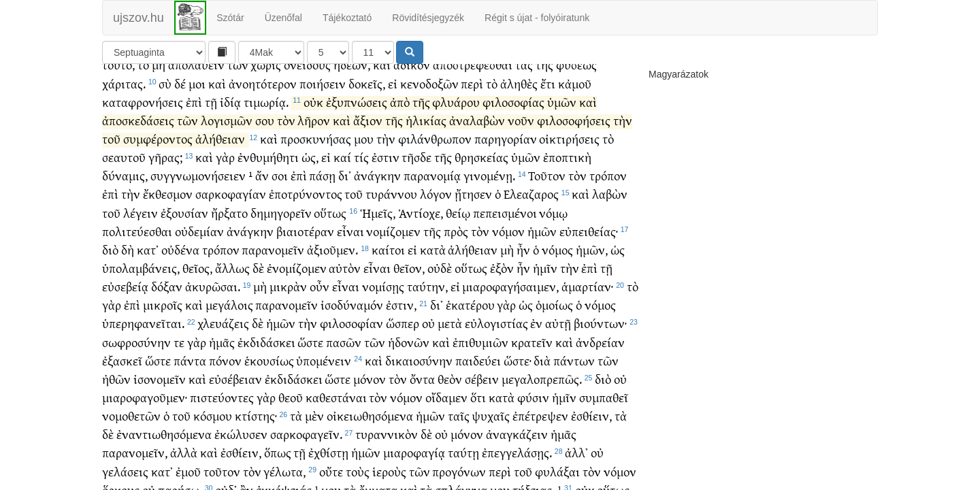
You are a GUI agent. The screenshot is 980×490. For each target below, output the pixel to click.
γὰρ (225, 170)
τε (179, 355)
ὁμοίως (554, 317)
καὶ (382, 77)
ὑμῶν (562, 115)
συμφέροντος (158, 151)
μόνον (370, 392)
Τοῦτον (547, 188)
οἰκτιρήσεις (569, 151)
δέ (180, 96)
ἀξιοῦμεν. (332, 262)
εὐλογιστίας (496, 336)
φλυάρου (456, 115)
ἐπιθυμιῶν (480, 355)
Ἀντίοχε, (421, 226)
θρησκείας (481, 170)
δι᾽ (345, 188)
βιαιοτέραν (305, 244)
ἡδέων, (352, 77)
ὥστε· (518, 373)
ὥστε (310, 355)
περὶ (472, 96)
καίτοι (388, 262)
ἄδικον (412, 77)
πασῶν (344, 355)
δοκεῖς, (367, 96)
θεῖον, (409, 281)
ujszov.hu (138, 18)
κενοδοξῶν (429, 96)
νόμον (508, 244)
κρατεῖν (532, 355)
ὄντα (422, 392)
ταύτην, (427, 299)
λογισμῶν (227, 133)
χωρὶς (266, 77)
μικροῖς (163, 317)
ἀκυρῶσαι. (213, 299)
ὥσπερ (403, 336)
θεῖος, (197, 281)
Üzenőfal (283, 18)
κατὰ (433, 262)
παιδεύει (478, 373)
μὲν (314, 428)
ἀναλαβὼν (477, 133)
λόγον (436, 207)
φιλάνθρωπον (435, 151)
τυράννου (391, 207)
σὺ (165, 96)
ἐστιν (386, 170)
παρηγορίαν (506, 151)
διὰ (542, 373)
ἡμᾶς (222, 355)
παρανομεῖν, (135, 465)
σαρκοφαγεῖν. (306, 447)
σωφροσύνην (136, 355)
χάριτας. (124, 96)
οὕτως (330, 226)
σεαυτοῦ (124, 170)
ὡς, (310, 170)
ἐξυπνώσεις (357, 115)
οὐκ (313, 115)
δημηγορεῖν (281, 226)
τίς (361, 170)
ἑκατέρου (470, 317)
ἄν (262, 188)
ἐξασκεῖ (122, 373)
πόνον (225, 373)
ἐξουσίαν (184, 226)
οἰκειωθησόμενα (370, 428)
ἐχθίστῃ (328, 465)
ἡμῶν (542, 244)
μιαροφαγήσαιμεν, (510, 299)
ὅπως (278, 465)
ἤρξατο (229, 226)
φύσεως (576, 77)
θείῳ (458, 226)
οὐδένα (180, 262)
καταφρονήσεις (143, 115)
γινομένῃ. (489, 188)
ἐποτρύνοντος (306, 207)
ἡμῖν (545, 281)
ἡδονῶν (409, 355)
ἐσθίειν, (591, 428)
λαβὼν (610, 207)
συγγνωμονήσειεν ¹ (201, 188)
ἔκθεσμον (168, 207)
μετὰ (450, 336)
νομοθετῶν (131, 428)
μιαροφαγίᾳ (414, 465)
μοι (197, 96)
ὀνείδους (307, 77)
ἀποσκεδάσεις (138, 133)
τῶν (238, 77)
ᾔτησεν (473, 207)
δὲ (258, 281)
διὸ (110, 262)
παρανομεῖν (273, 262)
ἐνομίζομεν (297, 281)
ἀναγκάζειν (517, 447)
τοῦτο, (118, 77)
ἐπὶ (194, 115)
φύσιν (533, 410)
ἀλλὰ (184, 465)
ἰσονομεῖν (160, 392)
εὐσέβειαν (235, 392)
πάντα (190, 373)
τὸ (143, 77)
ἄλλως (232, 281)
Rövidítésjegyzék (428, 18)
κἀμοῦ (575, 96)
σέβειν (482, 392)
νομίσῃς (383, 299)
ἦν (523, 262)
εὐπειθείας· (589, 244)
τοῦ (111, 151)
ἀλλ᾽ (576, 465)
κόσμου (213, 428)
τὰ (296, 428)
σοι (280, 188)
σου (265, 133)
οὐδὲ (440, 281)
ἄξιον (368, 133)
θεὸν (450, 392)
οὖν (320, 299)
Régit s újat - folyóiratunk (537, 18)
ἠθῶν (116, 392)
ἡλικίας (426, 133)
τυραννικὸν (387, 447)
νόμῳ (553, 226)
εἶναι (350, 244)
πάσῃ (322, 188)
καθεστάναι (336, 410)
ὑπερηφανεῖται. (143, 336)
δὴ (128, 262)
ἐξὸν (502, 281)
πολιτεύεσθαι (137, 244)
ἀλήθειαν (220, 151)
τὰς (524, 77)
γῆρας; (165, 170)
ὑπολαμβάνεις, (141, 281)
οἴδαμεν (446, 410)
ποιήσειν (323, 96)
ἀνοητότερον (263, 96)
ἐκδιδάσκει (266, 355)
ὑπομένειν (324, 373)
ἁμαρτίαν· (587, 299)
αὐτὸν (345, 281)
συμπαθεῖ (604, 410)
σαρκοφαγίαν (231, 207)
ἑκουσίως (269, 373)
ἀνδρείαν (600, 355)
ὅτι (478, 410)
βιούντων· (600, 336)
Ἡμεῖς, (378, 226)
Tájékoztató (347, 18)
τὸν (286, 133)
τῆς (544, 77)
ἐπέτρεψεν (540, 428)
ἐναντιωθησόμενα (164, 447)
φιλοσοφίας (513, 115)
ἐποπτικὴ (567, 170)
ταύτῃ (463, 465)
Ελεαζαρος (531, 207)
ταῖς (459, 428)
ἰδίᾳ (230, 115)
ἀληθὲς (519, 96)
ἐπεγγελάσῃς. (517, 465)
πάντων (574, 373)
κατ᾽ (148, 262)
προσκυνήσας (316, 151)
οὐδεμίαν (199, 244)
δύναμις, (125, 188)
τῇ (211, 115)
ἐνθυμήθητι (268, 170)
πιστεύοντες (222, 410)
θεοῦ (291, 410)
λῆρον (314, 133)
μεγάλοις (229, 317)
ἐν (536, 336)
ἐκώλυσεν (241, 447)
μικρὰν (288, 299)
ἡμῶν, (592, 262)
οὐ (428, 336)
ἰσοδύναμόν (352, 317)
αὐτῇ (558, 336)
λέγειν (141, 226)
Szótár (230, 18)
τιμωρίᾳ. (266, 115)
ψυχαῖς (491, 428)
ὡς (618, 262)
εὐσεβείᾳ (125, 299)
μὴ (159, 77)
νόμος (557, 262)
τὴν (623, 133)
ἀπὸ (400, 115)
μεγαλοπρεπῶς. (542, 392)
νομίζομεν (393, 244)
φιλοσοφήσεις (574, 133)
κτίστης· (256, 428)
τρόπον (608, 188)
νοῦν (521, 133)
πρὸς (456, 244)
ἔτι (548, 96)
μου (364, 151)
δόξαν (167, 299)
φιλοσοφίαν (352, 336)
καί (342, 170)
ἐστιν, (401, 317)
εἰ (393, 96)
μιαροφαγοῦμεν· (145, 410)
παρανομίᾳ (432, 188)
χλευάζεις (223, 336)
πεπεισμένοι (505, 226)
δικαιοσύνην (419, 373)
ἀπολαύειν (196, 77)
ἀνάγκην (377, 188)
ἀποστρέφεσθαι (473, 77)
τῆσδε (416, 170)
